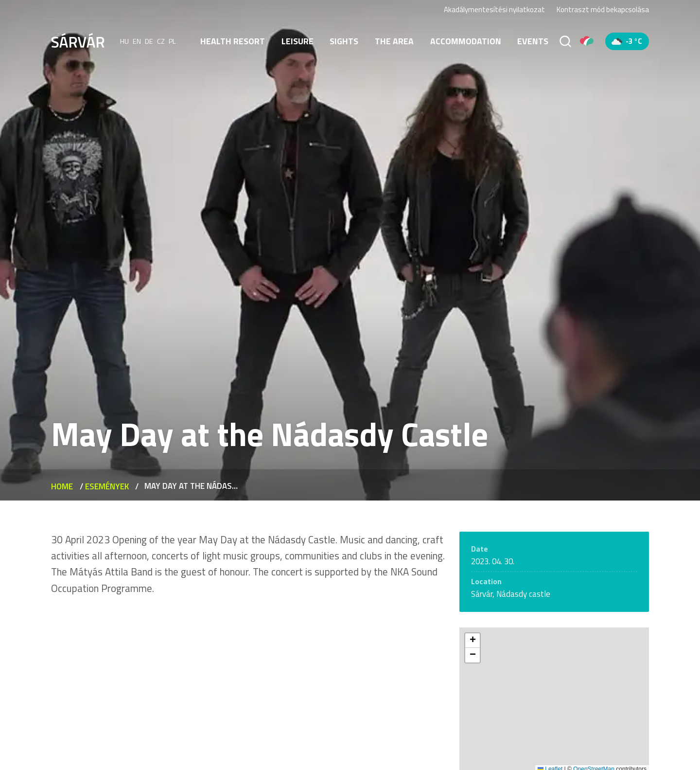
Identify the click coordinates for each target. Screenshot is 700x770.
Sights (344, 41)
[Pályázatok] (587, 41)
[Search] (565, 41)
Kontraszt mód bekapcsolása (603, 10)
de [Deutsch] (149, 41)
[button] (472, 641)
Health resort (233, 41)
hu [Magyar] (124, 41)
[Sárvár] (78, 40)
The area (394, 41)
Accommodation (466, 41)
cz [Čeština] (161, 41)
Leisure (297, 41)
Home (62, 486)
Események (107, 486)
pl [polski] (172, 41)
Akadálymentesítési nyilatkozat (494, 9)
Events (533, 41)
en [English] (137, 41)
